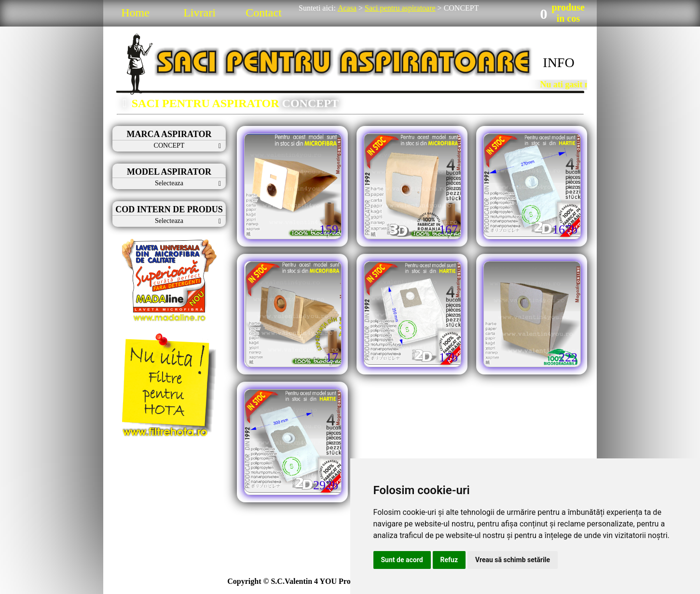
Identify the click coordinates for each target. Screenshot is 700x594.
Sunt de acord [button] (402, 560)
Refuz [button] (449, 560)
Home (135, 13)
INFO (558, 62)
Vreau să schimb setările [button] (513, 560)
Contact (264, 13)
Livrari (199, 13)
